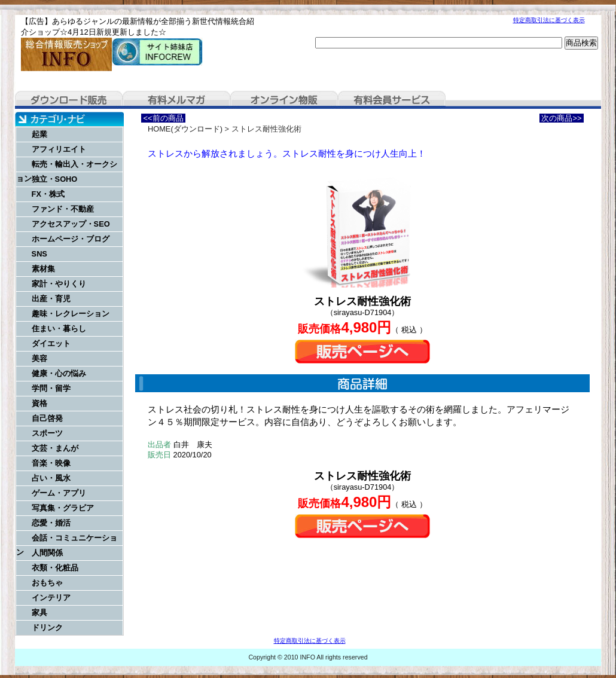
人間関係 (47, 553)
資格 (39, 403)
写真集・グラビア (63, 508)
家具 (39, 613)
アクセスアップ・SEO (71, 224)
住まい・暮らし (59, 329)
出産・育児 (51, 299)
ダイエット (51, 343)
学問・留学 (51, 388)
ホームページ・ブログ (71, 239)
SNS (39, 254)
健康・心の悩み (59, 373)
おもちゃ (47, 583)
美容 (39, 358)
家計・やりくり (59, 284)
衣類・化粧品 (55, 568)
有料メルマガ (176, 100)
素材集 (43, 269)
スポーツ (47, 433)
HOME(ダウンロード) (185, 129)
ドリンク (47, 627)
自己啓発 (47, 418)
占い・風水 (51, 478)
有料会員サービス (392, 100)
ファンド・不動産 (63, 209)
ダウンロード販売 (69, 100)
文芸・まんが (55, 448)
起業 (39, 134)
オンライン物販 (284, 100)
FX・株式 (48, 194)
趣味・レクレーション (71, 314)
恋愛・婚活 (51, 523)
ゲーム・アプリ (59, 493)
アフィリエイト (59, 149)
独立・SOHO (55, 179)
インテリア (51, 598)
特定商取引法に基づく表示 (549, 20)
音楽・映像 (51, 463)
